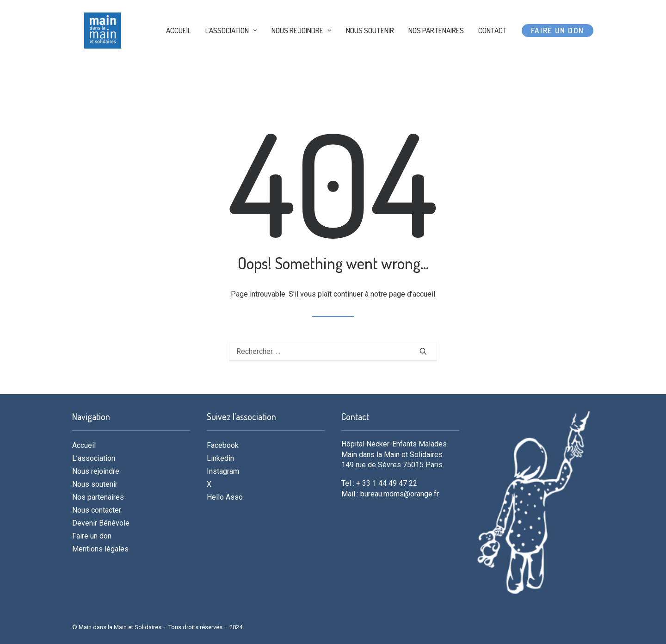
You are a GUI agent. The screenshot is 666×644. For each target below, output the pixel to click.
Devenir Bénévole (101, 523)
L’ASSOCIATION (231, 47)
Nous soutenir (95, 484)
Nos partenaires (98, 497)
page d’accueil (412, 294)
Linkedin (220, 458)
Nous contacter (97, 510)
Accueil (84, 445)
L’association (94, 458)
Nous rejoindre (96, 471)
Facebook (223, 445)
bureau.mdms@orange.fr (400, 494)
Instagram (223, 471)
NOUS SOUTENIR (370, 47)
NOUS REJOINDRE (302, 47)
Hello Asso (225, 497)
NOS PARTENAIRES (436, 47)
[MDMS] (108, 47)
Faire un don (92, 536)
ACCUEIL (179, 47)
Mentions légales (100, 549)
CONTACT (493, 47)
